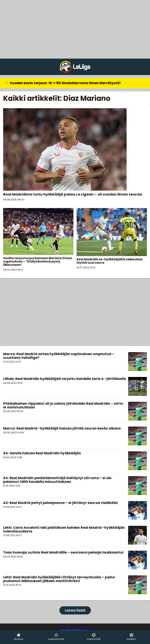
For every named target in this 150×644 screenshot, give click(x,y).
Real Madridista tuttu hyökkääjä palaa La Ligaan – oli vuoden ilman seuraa (73, 194)
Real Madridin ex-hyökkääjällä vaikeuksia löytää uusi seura (110, 261)
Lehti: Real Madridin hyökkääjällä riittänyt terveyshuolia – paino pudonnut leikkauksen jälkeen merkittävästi (59, 579)
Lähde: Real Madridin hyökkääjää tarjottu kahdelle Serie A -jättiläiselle (65, 379)
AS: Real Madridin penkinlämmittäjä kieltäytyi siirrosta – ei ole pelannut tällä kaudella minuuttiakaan (57, 480)
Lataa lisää (75, 610)
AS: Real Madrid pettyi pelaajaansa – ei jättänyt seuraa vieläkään (61, 503)
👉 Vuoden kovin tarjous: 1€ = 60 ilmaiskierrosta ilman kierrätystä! (63, 83)
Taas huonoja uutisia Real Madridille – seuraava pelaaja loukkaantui (63, 552)
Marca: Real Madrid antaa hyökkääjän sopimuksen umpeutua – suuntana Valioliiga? (59, 356)
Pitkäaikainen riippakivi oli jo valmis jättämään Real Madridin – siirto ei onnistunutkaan (63, 405)
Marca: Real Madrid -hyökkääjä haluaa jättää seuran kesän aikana (62, 428)
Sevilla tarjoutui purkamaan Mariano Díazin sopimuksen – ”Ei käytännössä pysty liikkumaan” (38, 261)
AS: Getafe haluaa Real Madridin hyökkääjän (42, 453)
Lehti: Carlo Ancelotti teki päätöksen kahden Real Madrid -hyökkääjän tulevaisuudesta (64, 529)
